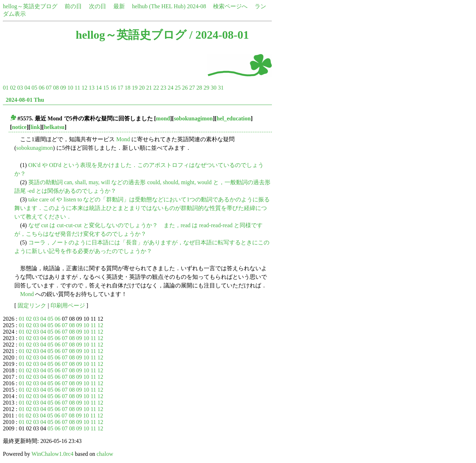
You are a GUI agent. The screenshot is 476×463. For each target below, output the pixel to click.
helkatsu (54, 127)
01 (6, 88)
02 (13, 88)
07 (49, 88)
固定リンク (32, 306)
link (35, 127)
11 (77, 88)
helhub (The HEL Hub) (159, 6)
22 (156, 88)
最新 (119, 6)
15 (106, 88)
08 (56, 88)
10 (70, 88)
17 (120, 88)
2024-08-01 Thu (25, 100)
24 (170, 88)
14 (99, 88)
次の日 (98, 6)
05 (34, 88)
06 (42, 88)
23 (163, 88)
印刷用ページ (68, 306)
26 (185, 88)
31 (221, 88)
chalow (105, 454)
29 (206, 88)
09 (63, 88)
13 (91, 88)
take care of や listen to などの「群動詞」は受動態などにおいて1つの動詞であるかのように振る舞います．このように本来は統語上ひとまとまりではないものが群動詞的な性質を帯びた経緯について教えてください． (142, 208)
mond (163, 118)
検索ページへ (230, 6)
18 (127, 88)
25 (178, 88)
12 (84, 88)
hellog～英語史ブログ (30, 6)
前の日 (73, 6)
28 (199, 88)
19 (135, 88)
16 (113, 88)
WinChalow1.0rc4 (53, 454)
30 (213, 88)
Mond (123, 139)
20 (142, 88)
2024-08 (196, 6)
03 (20, 88)
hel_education (234, 118)
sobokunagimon (194, 118)
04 (27, 88)
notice (19, 127)
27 (192, 88)
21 (149, 88)
